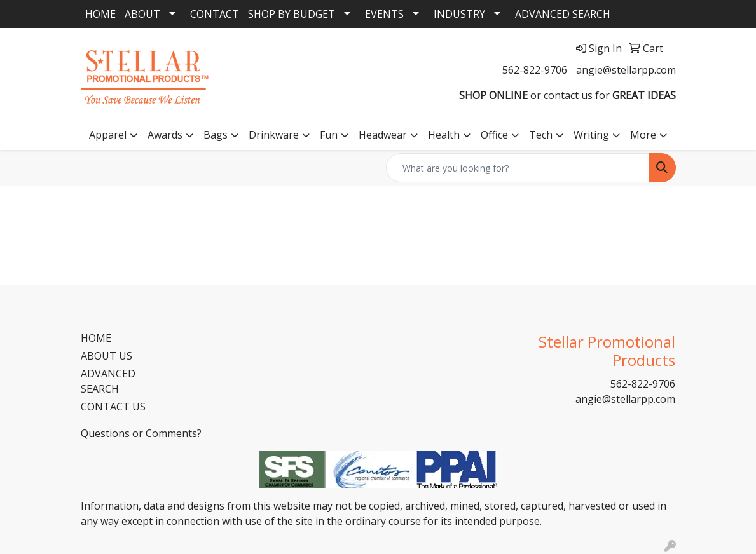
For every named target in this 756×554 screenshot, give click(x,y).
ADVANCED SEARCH (563, 14)
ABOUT (142, 14)
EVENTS (384, 14)
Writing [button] (591, 135)
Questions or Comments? (141, 433)
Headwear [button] (383, 135)
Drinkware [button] (274, 135)
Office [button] (494, 135)
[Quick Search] (518, 168)
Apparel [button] (108, 135)
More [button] (643, 135)
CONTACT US (113, 407)
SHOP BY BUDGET (292, 14)
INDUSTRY (459, 14)
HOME (100, 14)
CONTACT (215, 14)
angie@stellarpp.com (626, 70)
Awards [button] (165, 135)
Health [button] (444, 135)
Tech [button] (541, 135)
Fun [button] (329, 135)
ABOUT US (107, 356)
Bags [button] (216, 135)
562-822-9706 (535, 70)
